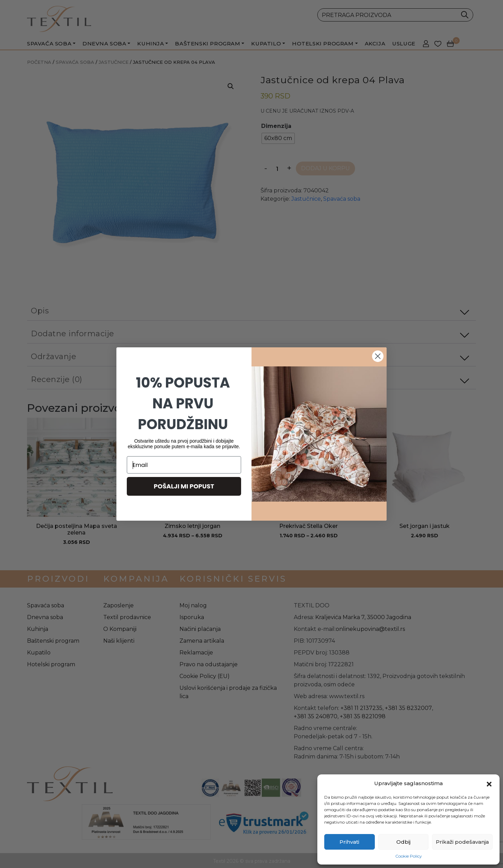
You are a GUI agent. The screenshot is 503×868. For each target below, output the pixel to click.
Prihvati (349, 842)
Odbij (403, 842)
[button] (489, 783)
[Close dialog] (378, 356)
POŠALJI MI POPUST (184, 486)
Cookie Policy (409, 856)
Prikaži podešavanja (462, 842)
